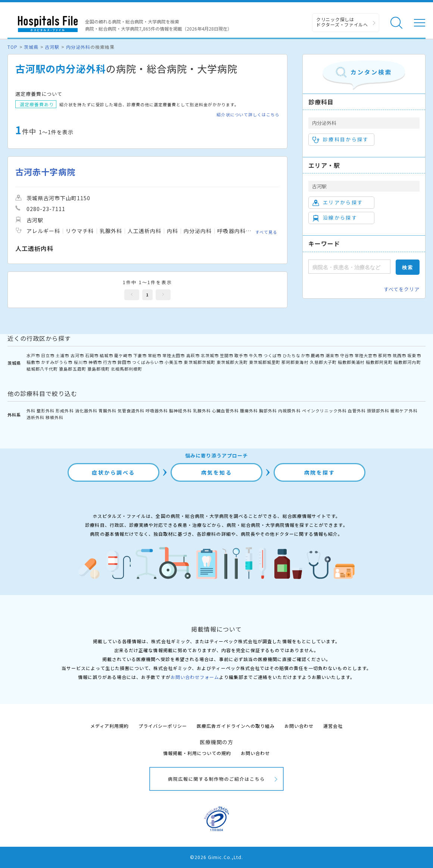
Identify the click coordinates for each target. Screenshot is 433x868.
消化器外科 (86, 411)
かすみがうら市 (57, 362)
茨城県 (31, 47)
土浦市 (62, 355)
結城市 (106, 355)
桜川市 (81, 362)
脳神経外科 (180, 411)
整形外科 (46, 411)
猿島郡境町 (99, 369)
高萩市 (193, 355)
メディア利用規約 (110, 726)
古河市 (77, 355)
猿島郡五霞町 (72, 369)
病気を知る (217, 472)
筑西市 (399, 355)
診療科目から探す (341, 139)
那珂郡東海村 (295, 362)
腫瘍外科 (249, 411)
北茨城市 (210, 355)
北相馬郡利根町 (127, 369)
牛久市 (256, 355)
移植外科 (54, 417)
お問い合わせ (299, 726)
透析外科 (35, 417)
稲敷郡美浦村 (351, 362)
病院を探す (320, 472)
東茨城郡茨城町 (199, 362)
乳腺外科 (202, 411)
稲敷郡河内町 (407, 362)
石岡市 (92, 355)
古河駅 (52, 47)
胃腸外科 (108, 411)
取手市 (241, 355)
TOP (13, 47)
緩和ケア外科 (404, 411)
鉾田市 (124, 362)
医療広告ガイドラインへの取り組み (236, 726)
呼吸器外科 (157, 411)
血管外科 (357, 411)
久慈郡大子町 (323, 362)
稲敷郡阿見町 (379, 362)
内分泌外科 (78, 47)
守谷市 (347, 355)
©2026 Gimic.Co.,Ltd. (216, 857)
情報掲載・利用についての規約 (197, 753)
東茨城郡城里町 (265, 362)
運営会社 (333, 726)
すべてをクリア (402, 289)
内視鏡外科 (289, 411)
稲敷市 (33, 362)
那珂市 (385, 355)
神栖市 (95, 362)
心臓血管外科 (225, 411)
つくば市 (272, 355)
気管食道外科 (131, 411)
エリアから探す (338, 202)
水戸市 (33, 355)
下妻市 (140, 355)
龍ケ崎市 (123, 355)
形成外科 (65, 411)
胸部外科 (268, 411)
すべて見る (266, 232)
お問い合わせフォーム (195, 677)
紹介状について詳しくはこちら (248, 115)
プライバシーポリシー (163, 726)
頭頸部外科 (378, 411)
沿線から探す (335, 218)
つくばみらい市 (148, 362)
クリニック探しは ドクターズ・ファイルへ (342, 22)
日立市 (48, 355)
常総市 (155, 355)
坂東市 (414, 355)
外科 (31, 411)
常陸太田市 (174, 355)
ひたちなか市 (296, 355)
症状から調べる (113, 472)
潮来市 (332, 355)
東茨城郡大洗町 (232, 362)
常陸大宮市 (366, 355)
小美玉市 (174, 362)
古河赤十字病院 (45, 172)
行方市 (110, 362)
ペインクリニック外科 (324, 411)
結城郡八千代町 (42, 369)
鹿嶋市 (318, 355)
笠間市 (227, 355)
